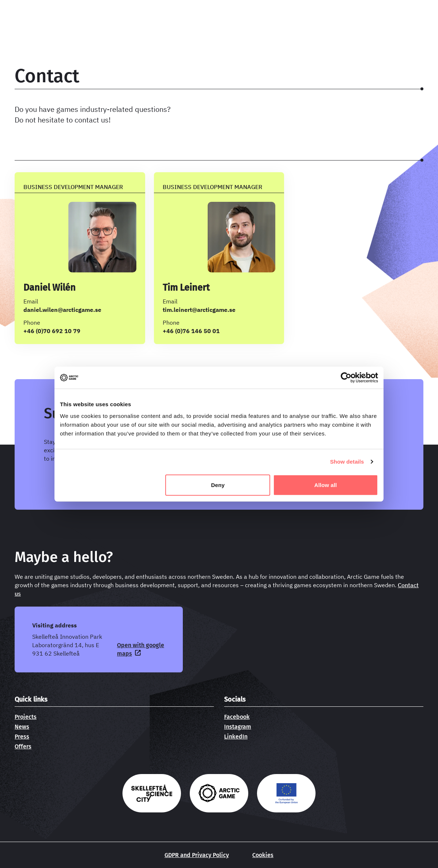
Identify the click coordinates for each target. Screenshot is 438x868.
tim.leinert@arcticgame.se (199, 310)
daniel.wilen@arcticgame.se (62, 310)
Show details (347, 462)
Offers (23, 746)
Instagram (238, 727)
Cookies (263, 855)
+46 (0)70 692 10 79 (52, 331)
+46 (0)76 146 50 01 (191, 331)
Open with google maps (141, 649)
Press (22, 737)
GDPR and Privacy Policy (197, 855)
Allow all (326, 485)
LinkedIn (236, 737)
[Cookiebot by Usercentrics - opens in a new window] (346, 378)
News (22, 727)
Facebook (237, 717)
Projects (26, 717)
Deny (218, 485)
